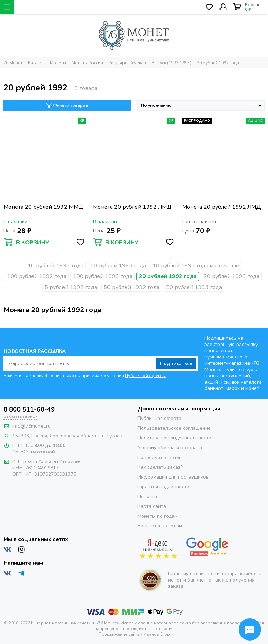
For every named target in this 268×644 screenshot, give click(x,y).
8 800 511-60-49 (29, 409)
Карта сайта (152, 506)
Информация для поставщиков (173, 477)
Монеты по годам (158, 516)
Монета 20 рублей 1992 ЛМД (132, 207)
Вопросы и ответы (159, 457)
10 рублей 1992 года (55, 266)
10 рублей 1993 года (118, 266)
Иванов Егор (157, 634)
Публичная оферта (159, 418)
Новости (147, 497)
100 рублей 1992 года (37, 276)
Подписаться (176, 364)
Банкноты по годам (160, 526)
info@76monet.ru (31, 426)
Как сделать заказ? (160, 467)
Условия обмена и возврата (170, 448)
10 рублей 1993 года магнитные (196, 266)
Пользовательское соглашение (174, 428)
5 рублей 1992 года (71, 287)
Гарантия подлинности (163, 487)
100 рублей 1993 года (103, 276)
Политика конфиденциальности (174, 438)
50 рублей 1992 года (132, 287)
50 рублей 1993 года (194, 287)
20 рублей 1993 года (231, 276)
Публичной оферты (145, 376)
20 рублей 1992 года (168, 276)
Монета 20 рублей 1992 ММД (43, 207)
